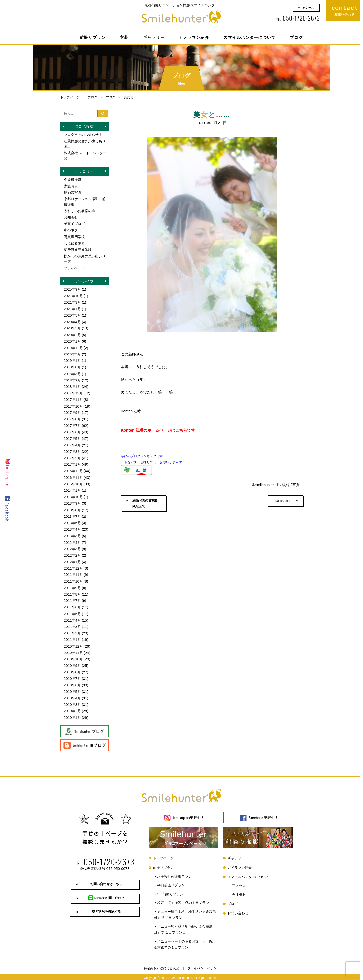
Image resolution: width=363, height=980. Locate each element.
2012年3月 (73, 546)
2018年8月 (73, 366)
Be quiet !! (283, 501)
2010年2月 (73, 707)
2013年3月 (73, 533)
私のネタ (71, 230)
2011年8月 (73, 591)
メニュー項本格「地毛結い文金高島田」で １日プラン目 (185, 927)
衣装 (124, 38)
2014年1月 (73, 488)
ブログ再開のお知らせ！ (84, 134)
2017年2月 (73, 456)
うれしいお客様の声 (81, 210)
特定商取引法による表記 (161, 966)
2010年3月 (73, 700)
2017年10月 (74, 404)
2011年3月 (73, 623)
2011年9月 (73, 585)
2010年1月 (73, 713)
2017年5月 (73, 436)
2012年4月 (73, 539)
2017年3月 (73, 449)
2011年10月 (74, 578)
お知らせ (71, 217)
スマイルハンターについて (250, 38)
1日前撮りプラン (171, 890)
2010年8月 (73, 668)
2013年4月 (73, 527)
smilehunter (263, 485)
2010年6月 (73, 681)
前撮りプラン (93, 38)
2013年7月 (73, 514)
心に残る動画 (75, 242)
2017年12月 (74, 391)
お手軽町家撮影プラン (176, 872)
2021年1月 (73, 308)
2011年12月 (74, 565)
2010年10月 (74, 655)
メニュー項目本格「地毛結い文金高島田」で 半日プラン (185, 912)
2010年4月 (73, 694)
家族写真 (71, 186)
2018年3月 (73, 372)
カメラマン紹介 (194, 38)
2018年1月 (73, 385)
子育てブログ (75, 223)
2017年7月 (73, 423)
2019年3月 (73, 353)
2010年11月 (74, 649)
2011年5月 (73, 610)
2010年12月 (74, 642)
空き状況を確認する (106, 909)
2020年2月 (73, 333)
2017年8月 (73, 417)
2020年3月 (73, 327)
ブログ (296, 38)
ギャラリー (154, 38)
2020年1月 (73, 340)
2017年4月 (73, 443)
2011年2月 (73, 630)
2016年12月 (74, 469)
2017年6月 (73, 430)
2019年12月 (74, 346)
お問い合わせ (238, 910)
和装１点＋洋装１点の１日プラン (185, 900)
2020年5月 (73, 314)
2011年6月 (73, 604)
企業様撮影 (73, 179)
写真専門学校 (75, 236)
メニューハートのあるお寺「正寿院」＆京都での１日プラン (183, 942)
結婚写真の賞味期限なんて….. (144, 504)
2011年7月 (73, 597)
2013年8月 (73, 507)
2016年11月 (74, 475)
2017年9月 (73, 411)
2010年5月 (73, 688)
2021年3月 (73, 301)
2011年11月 (74, 572)
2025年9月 (73, 288)
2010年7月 (73, 675)
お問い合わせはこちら (106, 880)
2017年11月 (74, 398)
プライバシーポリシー (203, 966)
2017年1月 (73, 462)
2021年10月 (74, 295)
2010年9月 (73, 662)
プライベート (75, 267)
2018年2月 (73, 378)
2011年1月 (73, 636)
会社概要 (239, 891)
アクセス (308, 8)
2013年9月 (73, 501)
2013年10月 (74, 494)
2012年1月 (73, 559)
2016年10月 (74, 481)
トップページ (70, 97)
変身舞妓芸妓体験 (79, 249)
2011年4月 (73, 617)
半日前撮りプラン (172, 882)
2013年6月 (73, 520)
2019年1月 (73, 359)
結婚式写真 (290, 485)
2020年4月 (73, 320)
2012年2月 (73, 552)
